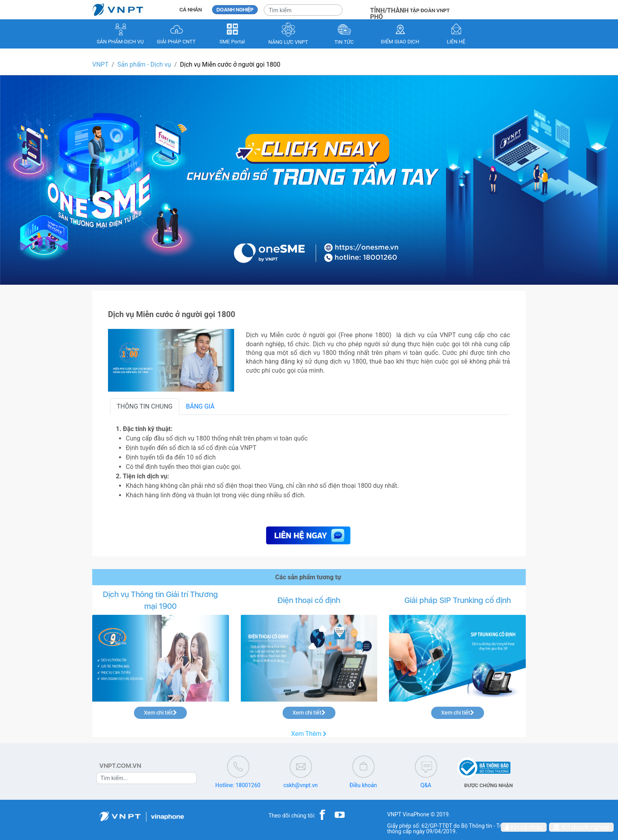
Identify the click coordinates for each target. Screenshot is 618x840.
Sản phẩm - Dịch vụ (144, 64)
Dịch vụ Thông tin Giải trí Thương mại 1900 (160, 600)
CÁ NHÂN (191, 10)
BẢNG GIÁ (200, 406)
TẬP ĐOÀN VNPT (430, 10)
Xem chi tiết (160, 713)
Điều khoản (363, 785)
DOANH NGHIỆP (235, 10)
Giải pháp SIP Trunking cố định (458, 600)
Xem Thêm (309, 734)
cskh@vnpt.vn (301, 785)
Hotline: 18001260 (238, 785)
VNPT (100, 64)
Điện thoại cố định (309, 600)
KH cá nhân (524, 827)
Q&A (426, 785)
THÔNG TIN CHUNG (145, 406)
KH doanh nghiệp (581, 827)
